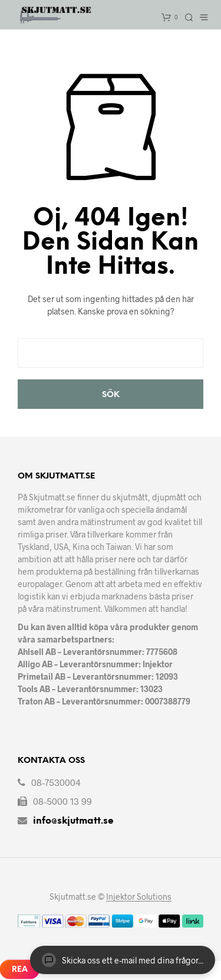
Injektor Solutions (139, 897)
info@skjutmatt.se (73, 821)
